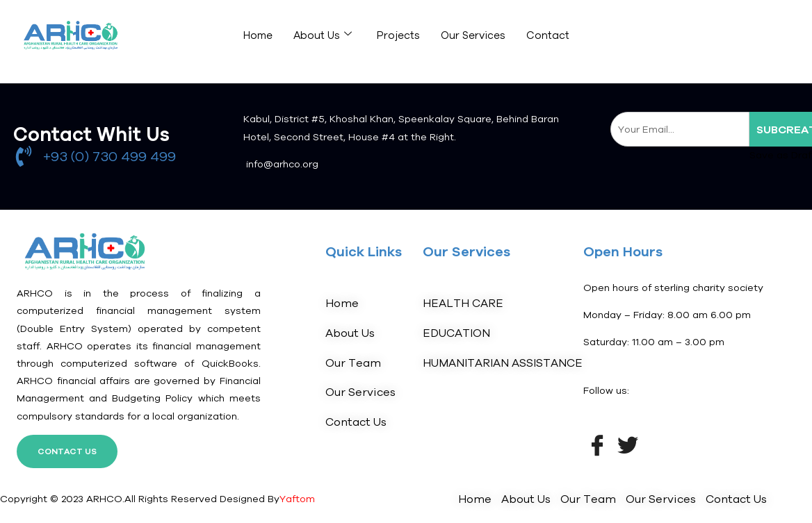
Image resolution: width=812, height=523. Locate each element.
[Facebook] (597, 444)
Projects (398, 35)
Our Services (473, 35)
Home (258, 35)
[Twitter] (628, 444)
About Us (323, 35)
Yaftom (297, 499)
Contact (548, 35)
